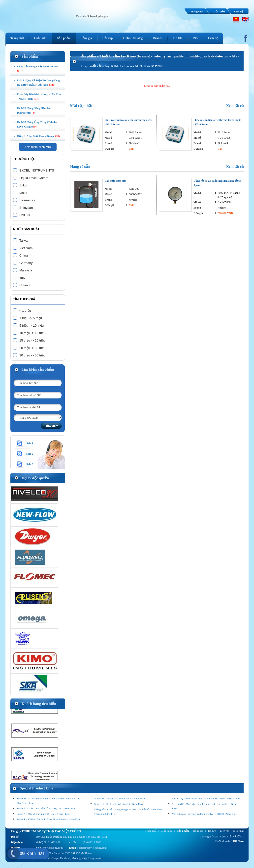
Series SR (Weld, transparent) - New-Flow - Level (44, 814)
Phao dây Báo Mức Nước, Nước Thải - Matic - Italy (39, 96)
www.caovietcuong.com (49, 848)
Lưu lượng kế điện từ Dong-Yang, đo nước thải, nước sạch (39, 83)
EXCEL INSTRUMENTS (37, 170)
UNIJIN (25, 215)
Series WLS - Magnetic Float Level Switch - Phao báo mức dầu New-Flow (49, 801)
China (24, 255)
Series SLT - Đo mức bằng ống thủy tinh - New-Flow (46, 808)
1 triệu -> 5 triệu (31, 318)
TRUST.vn (237, 841)
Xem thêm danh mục (38, 147)
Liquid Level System (34, 178)
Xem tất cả (235, 106)
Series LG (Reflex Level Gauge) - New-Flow (119, 804)
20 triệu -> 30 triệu (32, 348)
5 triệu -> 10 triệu (32, 325)
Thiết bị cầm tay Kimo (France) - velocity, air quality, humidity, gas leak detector (164, 56)
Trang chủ (197, 11)
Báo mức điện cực (115, 181)
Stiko (23, 185)
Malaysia (26, 270)
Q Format (238, 831)
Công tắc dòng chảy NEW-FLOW (38, 69)
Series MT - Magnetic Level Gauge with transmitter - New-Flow (205, 806)
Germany (26, 263)
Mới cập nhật (81, 106)
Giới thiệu (219, 11)
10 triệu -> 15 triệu (32, 333)
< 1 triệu (25, 311)
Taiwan (24, 240)
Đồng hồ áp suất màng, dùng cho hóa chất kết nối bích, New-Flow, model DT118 (129, 812)
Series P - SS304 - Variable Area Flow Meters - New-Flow (48, 819)
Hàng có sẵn (80, 167)
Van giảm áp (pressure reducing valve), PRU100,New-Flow (205, 814)
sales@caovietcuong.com (93, 848)
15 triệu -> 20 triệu (32, 340)
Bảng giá (198, 831)
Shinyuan (26, 208)
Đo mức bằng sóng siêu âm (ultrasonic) (34, 110)
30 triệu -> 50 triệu (32, 355)
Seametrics (27, 200)
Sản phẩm (88, 56)
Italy (22, 278)
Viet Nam (26, 248)
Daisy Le (59, 853)
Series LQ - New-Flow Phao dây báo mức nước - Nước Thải (206, 798)
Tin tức (212, 831)
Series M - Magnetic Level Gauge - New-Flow (120, 798)
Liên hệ (239, 11)
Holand (24, 285)
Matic (23, 193)
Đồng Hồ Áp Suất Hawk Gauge (38, 136)
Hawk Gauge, (52, 858)
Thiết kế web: (223, 841)
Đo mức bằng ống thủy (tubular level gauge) (37, 124)
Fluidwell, (65, 858)
